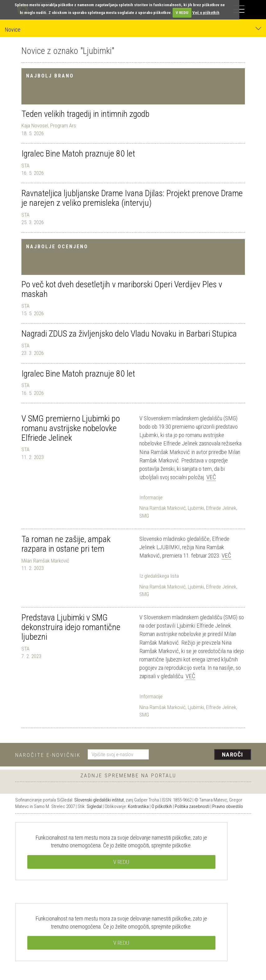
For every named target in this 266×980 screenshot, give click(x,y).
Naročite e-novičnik (48, 755)
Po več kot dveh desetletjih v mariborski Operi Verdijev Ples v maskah (122, 289)
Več (211, 477)
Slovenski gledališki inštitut (99, 800)
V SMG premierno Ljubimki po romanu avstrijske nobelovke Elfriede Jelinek (71, 428)
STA (25, 166)
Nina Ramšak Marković (162, 508)
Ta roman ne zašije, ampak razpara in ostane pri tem (66, 544)
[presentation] (202, 755)
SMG (144, 516)
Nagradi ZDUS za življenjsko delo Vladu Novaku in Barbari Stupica (129, 334)
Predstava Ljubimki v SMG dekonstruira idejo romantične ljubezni (71, 627)
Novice (133, 29)
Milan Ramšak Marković (45, 561)
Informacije (151, 497)
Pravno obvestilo (228, 806)
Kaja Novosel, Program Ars (49, 126)
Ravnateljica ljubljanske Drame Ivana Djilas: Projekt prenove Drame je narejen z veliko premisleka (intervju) (132, 198)
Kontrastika (138, 806)
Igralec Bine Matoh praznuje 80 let (78, 154)
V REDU (182, 13)
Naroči (233, 755)
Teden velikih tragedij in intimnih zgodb (85, 114)
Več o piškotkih (206, 13)
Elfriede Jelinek (221, 508)
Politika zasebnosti (192, 806)
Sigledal (94, 806)
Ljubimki (196, 508)
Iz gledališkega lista (159, 576)
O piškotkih (162, 806)
